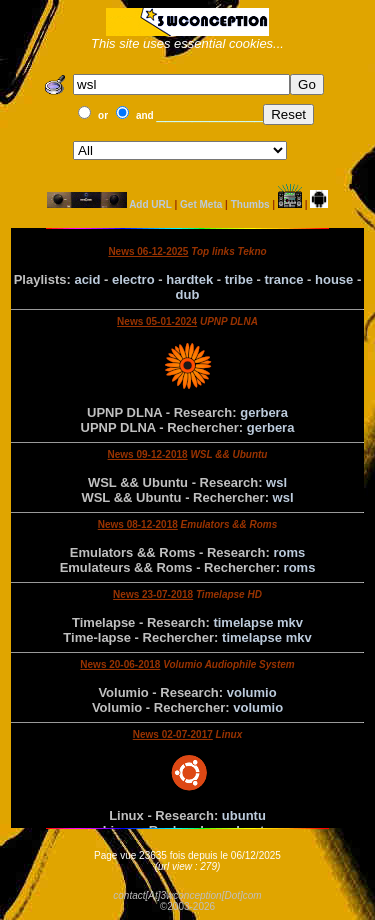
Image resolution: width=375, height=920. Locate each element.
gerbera (264, 412)
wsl (276, 482)
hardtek (189, 279)
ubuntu (244, 815)
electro (133, 279)
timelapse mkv (258, 622)
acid (87, 279)
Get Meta (201, 204)
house (334, 279)
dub (188, 294)
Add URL (150, 204)
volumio (252, 692)
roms (289, 552)
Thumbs (250, 204)
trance (283, 279)
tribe (239, 279)
